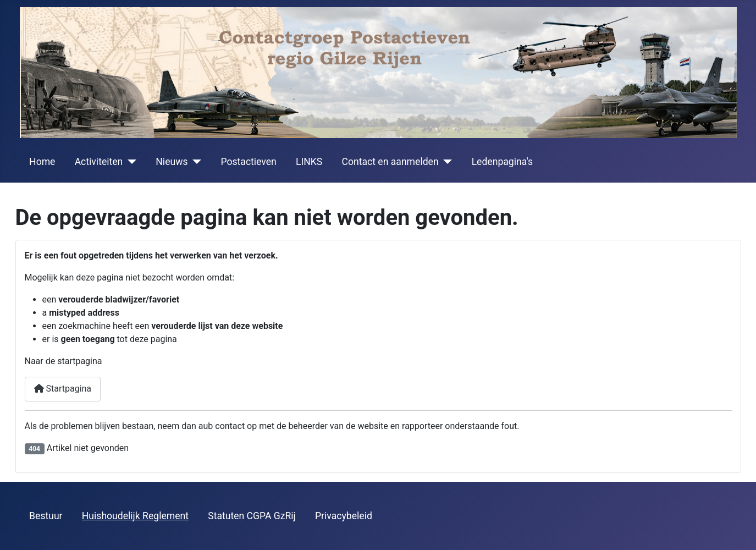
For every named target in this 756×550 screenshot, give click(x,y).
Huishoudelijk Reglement (135, 516)
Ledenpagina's (503, 162)
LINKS (309, 162)
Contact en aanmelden (390, 162)
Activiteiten (99, 162)
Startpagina (63, 389)
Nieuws (172, 162)
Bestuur (46, 516)
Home (42, 162)
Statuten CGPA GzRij (252, 516)
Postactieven (248, 162)
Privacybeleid (344, 516)
